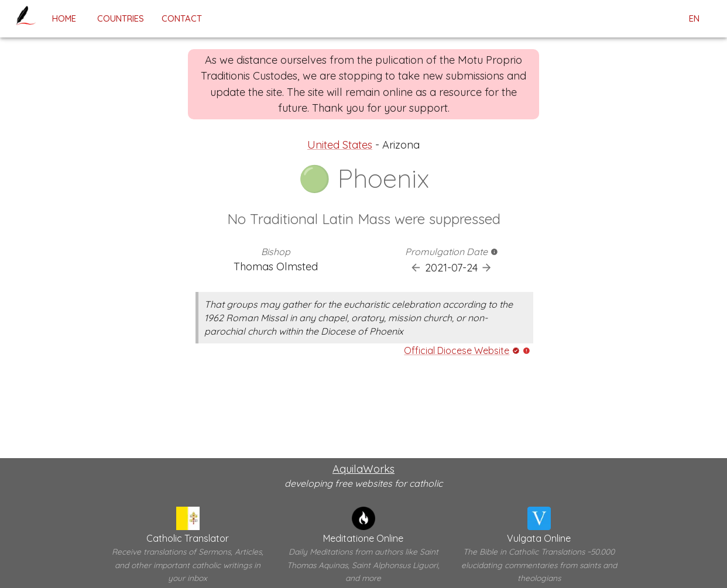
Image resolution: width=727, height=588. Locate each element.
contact (182, 18)
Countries (121, 18)
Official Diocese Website (457, 350)
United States (340, 145)
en (694, 19)
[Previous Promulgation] (416, 268)
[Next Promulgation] (487, 268)
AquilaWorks (364, 469)
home (64, 18)
